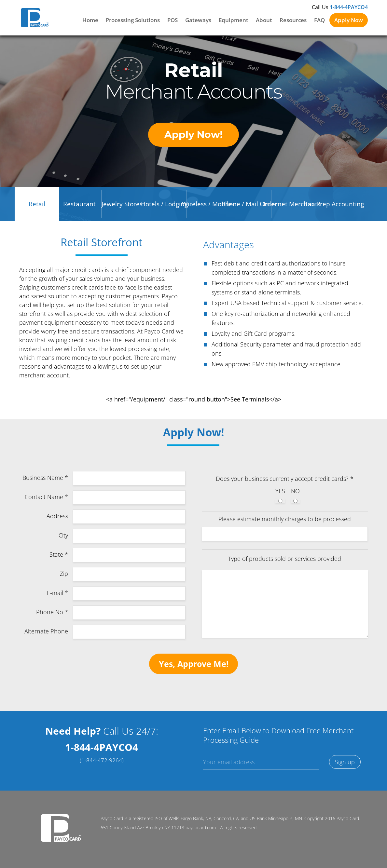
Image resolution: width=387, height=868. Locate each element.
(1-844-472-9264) (102, 764)
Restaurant (79, 205)
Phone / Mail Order (249, 205)
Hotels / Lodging (165, 205)
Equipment (234, 20)
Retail (37, 205)
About (264, 20)
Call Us (340, 7)
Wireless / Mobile (207, 205)
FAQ (319, 20)
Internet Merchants (292, 205)
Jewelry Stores (122, 205)
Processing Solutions (133, 20)
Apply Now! (194, 135)
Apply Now (349, 20)
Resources (293, 20)
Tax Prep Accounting (334, 205)
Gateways (198, 20)
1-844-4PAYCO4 (102, 751)
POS (173, 20)
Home (90, 20)
